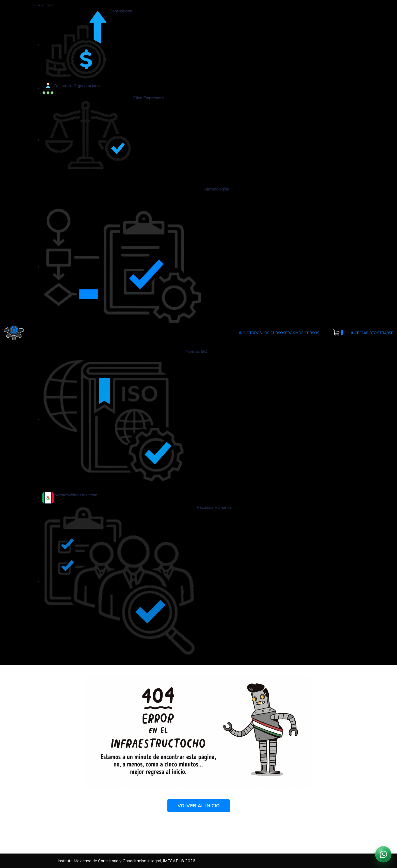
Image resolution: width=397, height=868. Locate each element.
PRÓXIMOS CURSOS (302, 333)
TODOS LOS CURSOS (267, 333)
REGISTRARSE (381, 333)
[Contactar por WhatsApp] (383, 854)
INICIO (244, 333)
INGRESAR (360, 333)
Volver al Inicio (199, 806)
